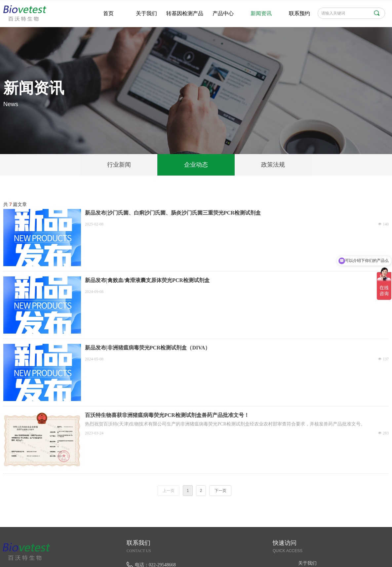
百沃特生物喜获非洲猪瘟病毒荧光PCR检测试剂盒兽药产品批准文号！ (167, 415)
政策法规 (273, 165)
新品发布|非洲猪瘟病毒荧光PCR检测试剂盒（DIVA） (148, 348)
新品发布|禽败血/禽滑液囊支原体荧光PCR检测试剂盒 (147, 280)
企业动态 (196, 165)
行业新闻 (119, 165)
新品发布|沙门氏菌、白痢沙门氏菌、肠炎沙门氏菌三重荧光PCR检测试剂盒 (173, 213)
